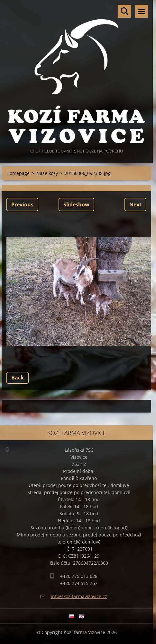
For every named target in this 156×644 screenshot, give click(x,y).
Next (135, 205)
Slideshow (76, 205)
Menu (142, 11)
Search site (124, 11)
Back (18, 378)
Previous (22, 205)
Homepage (18, 173)
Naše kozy (47, 173)
